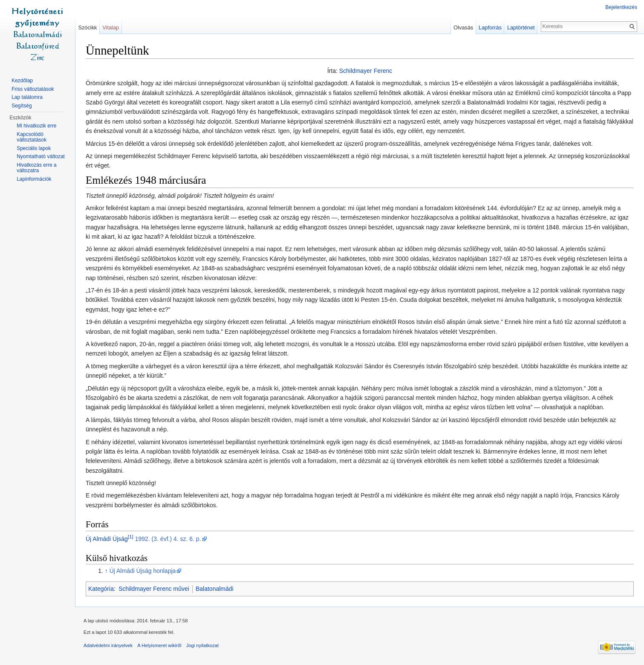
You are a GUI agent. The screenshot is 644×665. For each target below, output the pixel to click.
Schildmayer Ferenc (366, 71)
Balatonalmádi (215, 589)
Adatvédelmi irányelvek (108, 645)
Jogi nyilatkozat (203, 645)
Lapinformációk (34, 179)
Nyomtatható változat (41, 156)
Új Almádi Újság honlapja (143, 571)
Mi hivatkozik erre (36, 126)
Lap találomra (27, 97)
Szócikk (87, 27)
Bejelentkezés (621, 7)
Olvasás (463, 27)
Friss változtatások (33, 89)
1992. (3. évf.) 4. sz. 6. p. (168, 539)
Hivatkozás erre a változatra (36, 168)
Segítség (22, 106)
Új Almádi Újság (107, 539)
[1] (131, 536)
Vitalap (111, 27)
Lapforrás (490, 27)
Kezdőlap (22, 81)
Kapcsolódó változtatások (32, 137)
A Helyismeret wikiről (159, 645)
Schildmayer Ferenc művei (154, 589)
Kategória (101, 589)
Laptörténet (521, 27)
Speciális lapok (34, 148)
